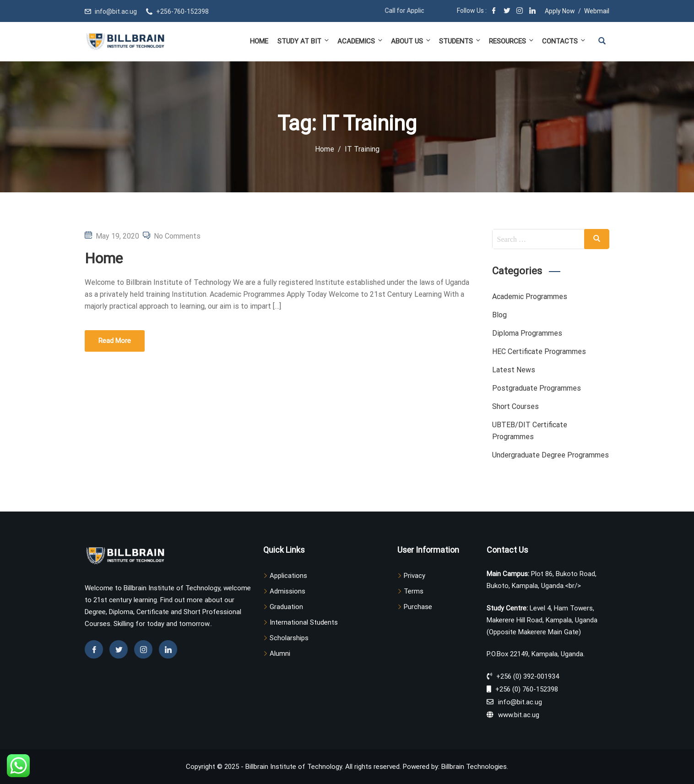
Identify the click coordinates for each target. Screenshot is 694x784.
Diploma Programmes (527, 333)
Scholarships (289, 638)
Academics (361, 41)
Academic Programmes (530, 297)
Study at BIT (304, 41)
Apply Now (560, 11)
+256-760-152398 (182, 11)
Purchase (418, 607)
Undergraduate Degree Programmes (550, 455)
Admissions (287, 591)
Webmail (597, 11)
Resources (512, 41)
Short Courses (515, 406)
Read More (115, 341)
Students (460, 41)
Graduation (286, 607)
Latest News (514, 370)
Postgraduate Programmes (537, 388)
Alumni (280, 653)
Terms (414, 591)
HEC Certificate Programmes (539, 351)
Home (259, 41)
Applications (288, 576)
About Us (411, 41)
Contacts (563, 41)
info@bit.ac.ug (116, 11)
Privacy (415, 576)
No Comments (177, 236)
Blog (499, 315)
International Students (304, 622)
